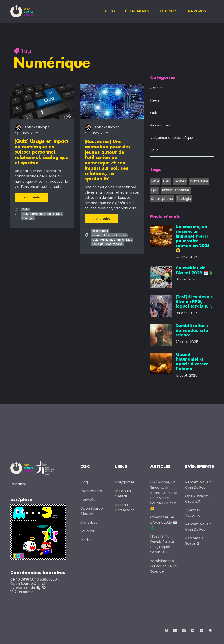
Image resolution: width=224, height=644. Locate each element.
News (155, 101)
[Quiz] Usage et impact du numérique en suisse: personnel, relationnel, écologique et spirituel (42, 152)
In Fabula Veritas (123, 494)
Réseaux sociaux (176, 190)
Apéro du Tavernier (194, 513)
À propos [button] (197, 11)
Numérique (38, 213)
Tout (154, 150)
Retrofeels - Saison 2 (196, 541)
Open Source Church (92, 511)
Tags (156, 170)
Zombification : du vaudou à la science (163, 566)
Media (85, 540)
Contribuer (90, 523)
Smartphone (114, 243)
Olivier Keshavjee (32, 127)
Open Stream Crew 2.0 (197, 499)
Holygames (125, 482)
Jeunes (97, 234)
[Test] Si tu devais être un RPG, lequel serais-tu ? (163, 544)
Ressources (100, 230)
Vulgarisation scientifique (172, 138)
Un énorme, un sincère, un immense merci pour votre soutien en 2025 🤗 (164, 496)
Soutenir (87, 531)
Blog (110, 11)
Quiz (25, 209)
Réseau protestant (125, 508)
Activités (168, 11)
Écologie (28, 217)
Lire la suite (31, 197)
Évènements (137, 11)
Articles (157, 88)
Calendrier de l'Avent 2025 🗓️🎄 (164, 523)
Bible (51, 213)
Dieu (59, 213)
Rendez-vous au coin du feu (199, 485)
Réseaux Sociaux (115, 234)
